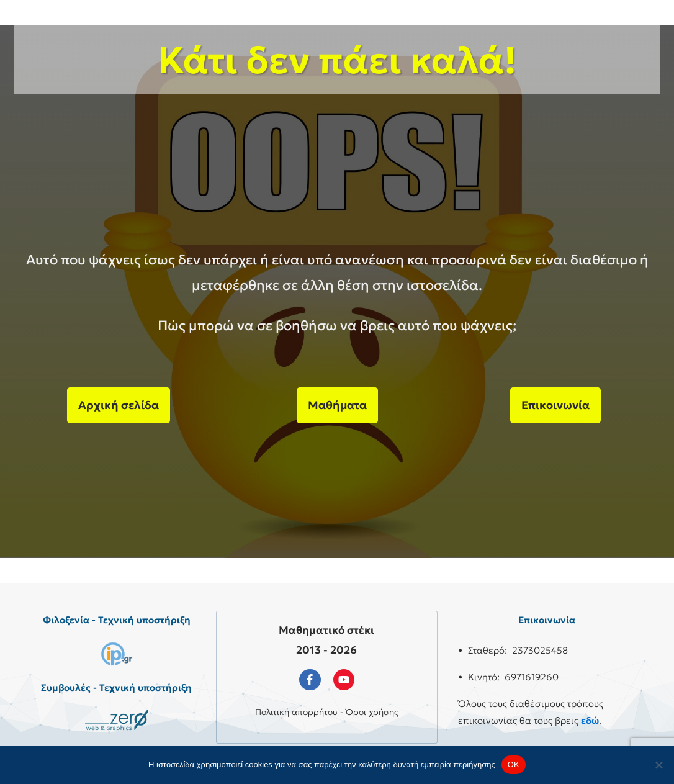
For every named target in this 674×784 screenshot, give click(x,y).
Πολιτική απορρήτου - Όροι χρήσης (327, 712)
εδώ (590, 720)
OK (514, 764)
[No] (658, 765)
